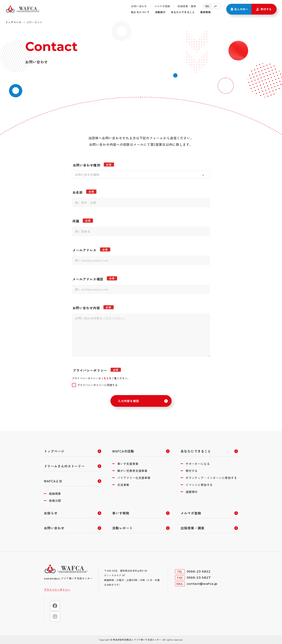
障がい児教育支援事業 (132, 471)
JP (215, 6)
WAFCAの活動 (123, 451)
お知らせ (51, 513)
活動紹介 (164, 12)
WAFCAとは (53, 481)
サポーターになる (198, 464)
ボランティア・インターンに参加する (211, 478)
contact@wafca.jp (202, 584)
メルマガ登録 (162, 6)
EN (207, 6)
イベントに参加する (199, 485)
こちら (105, 378)
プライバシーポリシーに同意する (97, 385)
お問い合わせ (139, 6)
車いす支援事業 (128, 464)
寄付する (192, 471)
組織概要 (55, 494)
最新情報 (214, 12)
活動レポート (122, 528)
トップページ (13, 22)
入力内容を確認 (128, 401)
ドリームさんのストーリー (64, 466)
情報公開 (55, 501)
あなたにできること (189, 12)
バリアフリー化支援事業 (134, 478)
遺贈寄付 (192, 492)
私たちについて (142, 12)
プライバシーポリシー (57, 589)
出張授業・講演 (187, 6)
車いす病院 (121, 513)
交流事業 (123, 485)
